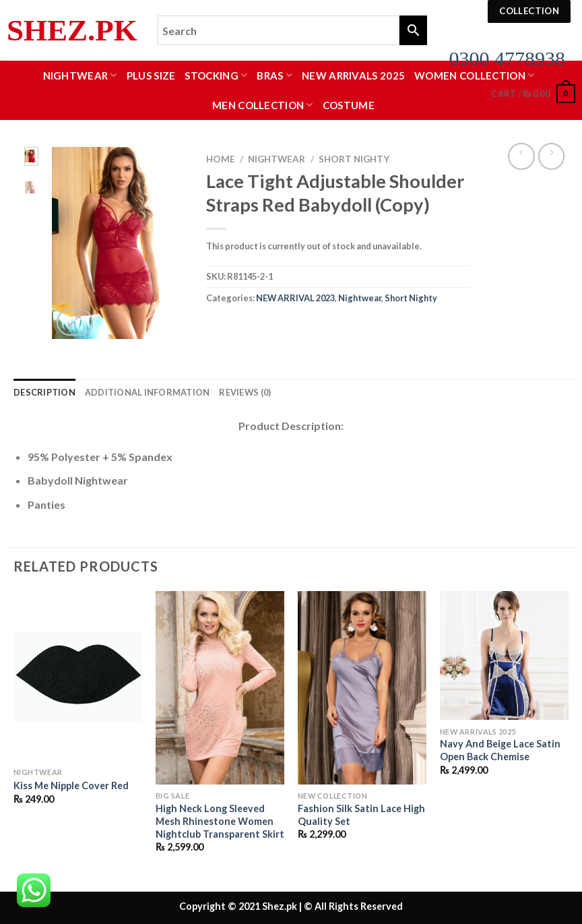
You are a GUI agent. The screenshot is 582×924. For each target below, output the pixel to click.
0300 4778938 (508, 58)
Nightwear (80, 75)
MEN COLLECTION (263, 105)
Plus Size (151, 75)
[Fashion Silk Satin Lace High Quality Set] (362, 688)
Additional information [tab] (148, 392)
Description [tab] (44, 392)
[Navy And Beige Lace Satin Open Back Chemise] (504, 655)
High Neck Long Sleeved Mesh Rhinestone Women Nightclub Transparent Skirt (220, 821)
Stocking (216, 75)
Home (221, 159)
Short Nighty (354, 159)
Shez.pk (72, 31)
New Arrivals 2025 (353, 75)
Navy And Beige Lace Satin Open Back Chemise (500, 750)
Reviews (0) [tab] (245, 392)
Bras (274, 75)
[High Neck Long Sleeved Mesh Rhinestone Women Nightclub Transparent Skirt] (220, 688)
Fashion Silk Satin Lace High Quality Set (361, 815)
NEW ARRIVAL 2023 (295, 298)
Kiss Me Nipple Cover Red (71, 786)
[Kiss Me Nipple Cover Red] (78, 676)
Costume (349, 105)
